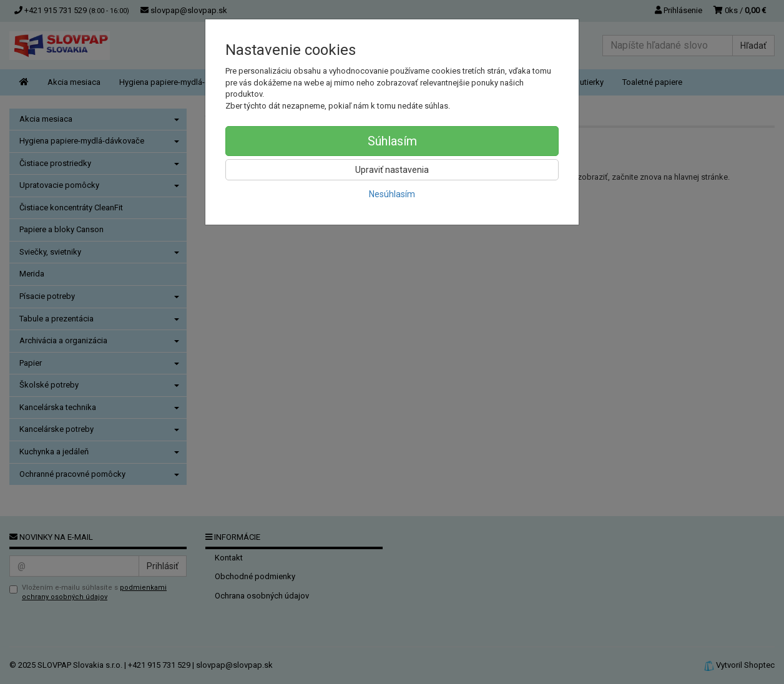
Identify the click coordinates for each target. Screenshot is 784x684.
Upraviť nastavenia (392, 170)
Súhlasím (392, 141)
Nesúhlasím (392, 194)
